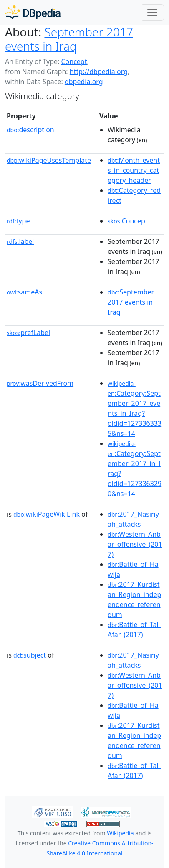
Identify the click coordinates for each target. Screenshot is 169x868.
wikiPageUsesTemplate (49, 160)
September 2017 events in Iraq (69, 39)
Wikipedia (120, 833)
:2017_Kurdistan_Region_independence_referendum (134, 599)
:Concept (128, 221)
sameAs (24, 292)
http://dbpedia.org (99, 72)
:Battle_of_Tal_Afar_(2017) (135, 630)
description (30, 130)
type (18, 221)
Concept (74, 61)
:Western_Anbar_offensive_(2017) (135, 544)
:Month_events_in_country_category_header (134, 170)
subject (30, 655)
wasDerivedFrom (40, 383)
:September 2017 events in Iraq (131, 302)
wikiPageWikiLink (47, 514)
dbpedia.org (84, 82)
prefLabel (28, 333)
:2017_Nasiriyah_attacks (133, 519)
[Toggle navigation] (152, 13)
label (20, 241)
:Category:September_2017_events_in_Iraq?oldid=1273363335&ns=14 (135, 409)
